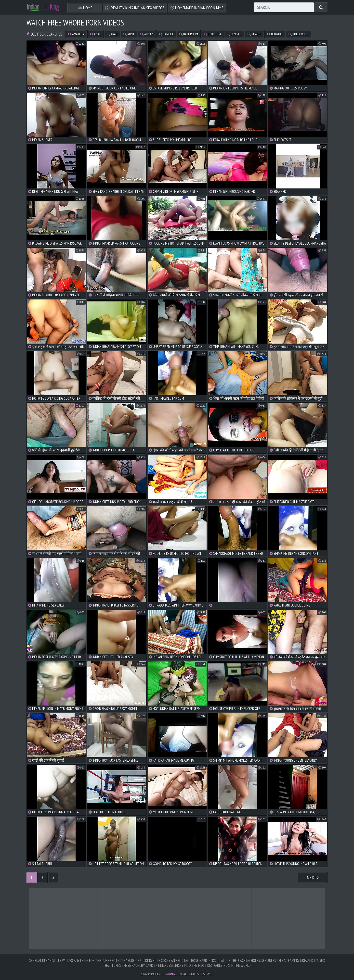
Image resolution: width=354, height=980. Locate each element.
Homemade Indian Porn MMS (197, 8)
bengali (234, 34)
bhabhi (254, 34)
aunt (129, 34)
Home (85, 8)
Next (313, 878)
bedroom (212, 34)
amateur (76, 34)
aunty (147, 34)
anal (95, 34)
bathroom (189, 34)
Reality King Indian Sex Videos (135, 8)
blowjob (275, 34)
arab (112, 34)
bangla (166, 34)
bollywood (299, 34)
